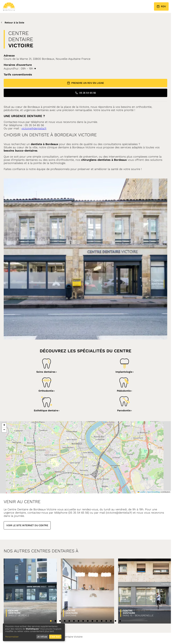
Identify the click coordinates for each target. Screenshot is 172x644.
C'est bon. (55, 637)
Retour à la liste (12, 22)
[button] (4, 425)
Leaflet (141, 492)
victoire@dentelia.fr (34, 128)
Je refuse (42, 637)
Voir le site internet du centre (27, 525)
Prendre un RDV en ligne (85, 83)
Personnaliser (12, 637)
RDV (161, 6)
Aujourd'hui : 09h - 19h (20, 68)
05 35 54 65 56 (85, 93)
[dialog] (34, 632)
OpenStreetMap (153, 492)
